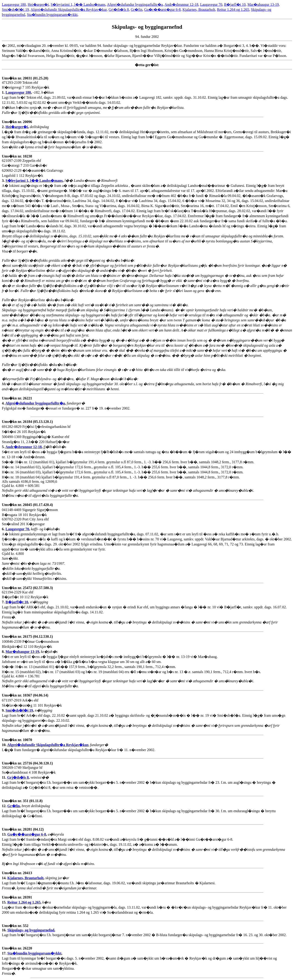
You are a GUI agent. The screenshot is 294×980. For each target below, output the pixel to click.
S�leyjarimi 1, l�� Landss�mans (78, 4)
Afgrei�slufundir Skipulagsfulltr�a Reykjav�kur (69, 10)
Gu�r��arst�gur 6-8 (163, 10)
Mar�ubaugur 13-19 (263, 4)
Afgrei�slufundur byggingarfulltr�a (135, 4)
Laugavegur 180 (14, 4)
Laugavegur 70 (211, 4)
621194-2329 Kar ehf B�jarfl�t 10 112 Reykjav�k (27, 595)
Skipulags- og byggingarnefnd (31, 930)
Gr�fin (137, 10)
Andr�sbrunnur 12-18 (181, 4)
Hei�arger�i (38, 4)
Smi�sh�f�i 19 (15, 10)
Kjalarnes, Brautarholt (199, 10)
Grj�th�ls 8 (119, 10)
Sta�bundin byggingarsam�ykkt (52, 15)
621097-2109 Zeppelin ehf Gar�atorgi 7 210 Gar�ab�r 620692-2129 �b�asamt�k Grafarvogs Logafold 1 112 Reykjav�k (33, 168)
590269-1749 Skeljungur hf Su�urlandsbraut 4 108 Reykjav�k (29, 770)
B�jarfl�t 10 (235, 4)
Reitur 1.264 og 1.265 (233, 10)
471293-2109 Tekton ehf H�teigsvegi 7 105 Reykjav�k (26, 85)
